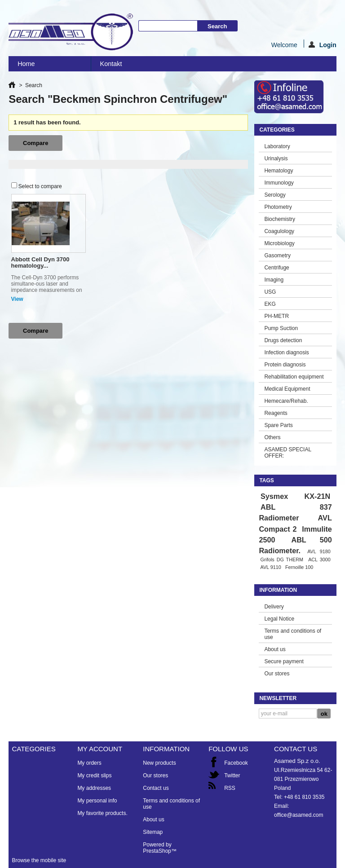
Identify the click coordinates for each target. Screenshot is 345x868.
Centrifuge (276, 268)
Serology (275, 195)
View (17, 299)
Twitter (232, 775)
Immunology (279, 183)
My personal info (97, 801)
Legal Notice (279, 619)
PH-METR (276, 316)
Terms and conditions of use (293, 634)
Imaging (274, 280)
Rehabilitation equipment (294, 377)
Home (47, 66)
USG (270, 292)
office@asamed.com (299, 815)
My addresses (94, 788)
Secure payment (284, 661)
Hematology (279, 171)
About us (275, 649)
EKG (270, 304)
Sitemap (153, 832)
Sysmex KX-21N (295, 496)
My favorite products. (102, 813)
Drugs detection (283, 340)
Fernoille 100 (299, 567)
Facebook (236, 763)
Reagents (276, 413)
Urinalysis (276, 159)
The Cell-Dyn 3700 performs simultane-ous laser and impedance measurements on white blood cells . (47, 287)
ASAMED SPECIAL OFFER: (288, 453)
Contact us (156, 788)
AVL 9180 (319, 551)
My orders (89, 763)
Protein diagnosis (285, 365)
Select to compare (40, 186)
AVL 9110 (270, 567)
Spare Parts (278, 425)
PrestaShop (157, 851)
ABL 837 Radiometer (295, 512)
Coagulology (279, 231)
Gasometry (277, 256)
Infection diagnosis (286, 352)
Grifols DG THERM (282, 560)
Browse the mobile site (39, 860)
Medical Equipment (287, 389)
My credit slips (94, 775)
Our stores (277, 674)
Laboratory (277, 146)
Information (278, 590)
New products (159, 763)
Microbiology (279, 243)
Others (272, 437)
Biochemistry (280, 219)
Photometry (278, 207)
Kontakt (111, 64)
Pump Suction (281, 328)
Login (323, 44)
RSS (230, 788)
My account (100, 749)
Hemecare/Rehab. (286, 401)
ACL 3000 (319, 560)
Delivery (274, 607)
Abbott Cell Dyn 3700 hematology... (40, 262)
